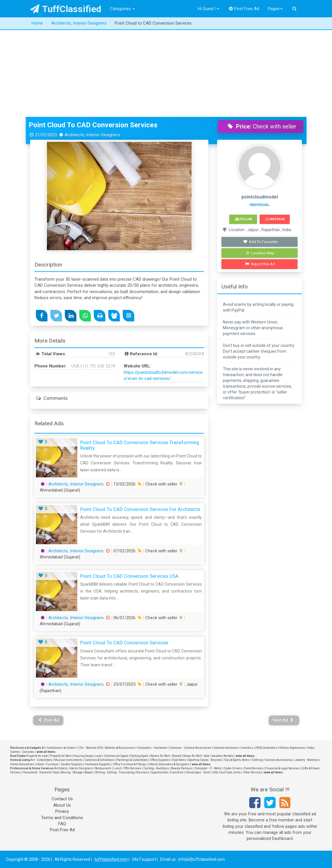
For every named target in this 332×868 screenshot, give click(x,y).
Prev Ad (49, 720)
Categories (122, 9)
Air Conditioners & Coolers (59, 748)
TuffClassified (66, 9)
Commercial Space (116, 756)
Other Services (252, 772)
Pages (275, 9)
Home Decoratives (22, 764)
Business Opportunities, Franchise (160, 772)
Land (98, 756)
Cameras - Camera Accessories (190, 748)
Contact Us (62, 799)
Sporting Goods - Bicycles (205, 760)
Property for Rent (60, 756)
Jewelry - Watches (307, 760)
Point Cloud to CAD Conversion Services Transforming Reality (140, 445)
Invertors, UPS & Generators (259, 748)
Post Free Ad (244, 9)
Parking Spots (139, 756)
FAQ (62, 824)
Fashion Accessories (279, 760)
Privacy (62, 811)
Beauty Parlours (182, 768)
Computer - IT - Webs (208, 768)
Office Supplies (160, 760)
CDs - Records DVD (91, 748)
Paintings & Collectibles (132, 760)
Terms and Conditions (62, 818)
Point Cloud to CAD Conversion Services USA (129, 576)
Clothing (257, 760)
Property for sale (37, 756)
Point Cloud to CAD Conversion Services (93, 125)
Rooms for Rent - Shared (166, 756)
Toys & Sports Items (237, 760)
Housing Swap (83, 756)
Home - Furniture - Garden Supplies (59, 764)
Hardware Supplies (98, 764)
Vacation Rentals (222, 756)
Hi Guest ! (208, 9)
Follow (244, 219)
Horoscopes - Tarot (197, 772)
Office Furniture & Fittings (130, 764)
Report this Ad (260, 264)
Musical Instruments (68, 760)
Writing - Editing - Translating (115, 772)
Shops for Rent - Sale (196, 756)
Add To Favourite (260, 242)
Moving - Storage (72, 772)
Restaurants (103, 768)
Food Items (179, 760)
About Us (62, 805)
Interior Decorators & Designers (169, 764)
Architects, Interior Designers (76, 484)
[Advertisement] (166, 73)
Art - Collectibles (42, 760)
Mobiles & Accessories (120, 748)
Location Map (260, 253)
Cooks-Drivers (233, 768)
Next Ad (283, 720)
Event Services (254, 768)
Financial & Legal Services (282, 768)
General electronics (226, 748)
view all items (46, 752)
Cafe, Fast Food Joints (226, 772)
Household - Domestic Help (41, 772)
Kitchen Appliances (292, 748)
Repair (89, 772)
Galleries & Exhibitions (100, 760)
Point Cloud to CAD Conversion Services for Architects (140, 509)
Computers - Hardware (152, 748)
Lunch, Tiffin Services (127, 768)
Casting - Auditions (156, 768)
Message (275, 219)
